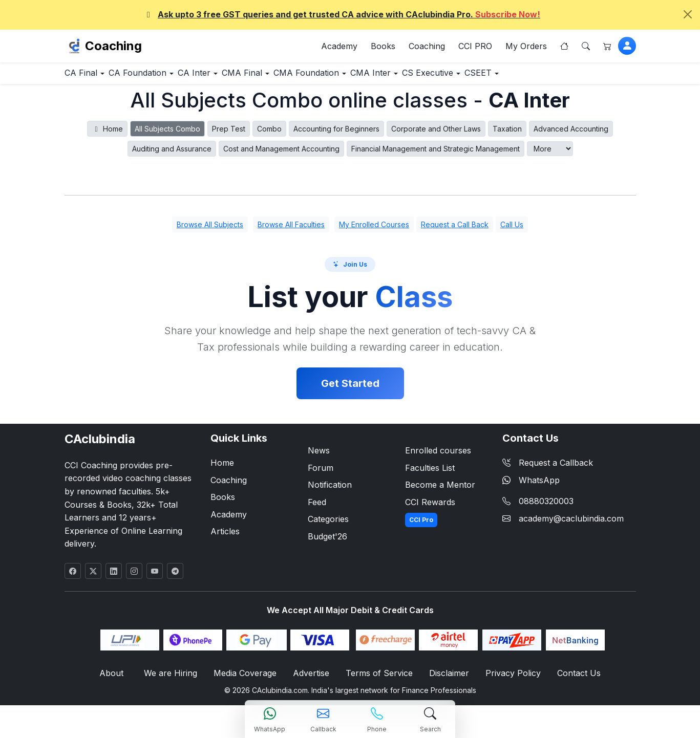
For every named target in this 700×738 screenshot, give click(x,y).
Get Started (350, 388)
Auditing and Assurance (172, 154)
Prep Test (229, 134)
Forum (321, 473)
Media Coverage (247, 679)
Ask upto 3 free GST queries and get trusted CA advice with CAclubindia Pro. (342, 14)
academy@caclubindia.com (571, 524)
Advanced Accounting (571, 134)
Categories (328, 525)
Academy (339, 48)
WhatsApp (531, 485)
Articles (225, 537)
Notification (330, 490)
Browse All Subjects (210, 230)
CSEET (579, 78)
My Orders (526, 48)
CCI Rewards (430, 507)
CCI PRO (475, 48)
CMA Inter (443, 78)
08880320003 (546, 507)
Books (383, 48)
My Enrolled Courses (374, 230)
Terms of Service (379, 679)
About (118, 679)
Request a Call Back (455, 230)
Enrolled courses (438, 455)
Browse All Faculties (291, 230)
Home (107, 134)
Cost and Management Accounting (281, 154)
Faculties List (430, 473)
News (319, 455)
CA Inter (228, 78)
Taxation (507, 134)
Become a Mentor (440, 490)
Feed (317, 507)
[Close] (688, 14)
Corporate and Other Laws (436, 134)
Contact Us (573, 679)
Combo (269, 134)
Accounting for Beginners (336, 134)
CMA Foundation (367, 78)
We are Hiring (174, 679)
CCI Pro (421, 525)
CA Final (88, 78)
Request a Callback (548, 468)
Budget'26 (327, 541)
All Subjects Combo (167, 134)
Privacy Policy (510, 679)
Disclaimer (447, 679)
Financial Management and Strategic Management (436, 154)
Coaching (113, 48)
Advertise (313, 679)
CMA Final (289, 78)
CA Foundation (158, 78)
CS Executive (514, 78)
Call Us (512, 230)
